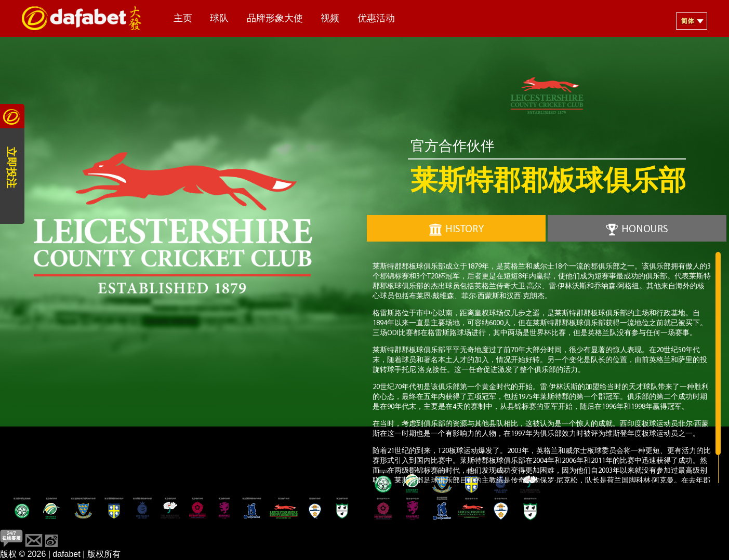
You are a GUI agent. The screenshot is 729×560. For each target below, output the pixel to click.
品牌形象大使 (275, 19)
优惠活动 (376, 19)
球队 (219, 19)
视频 (330, 19)
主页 (183, 19)
